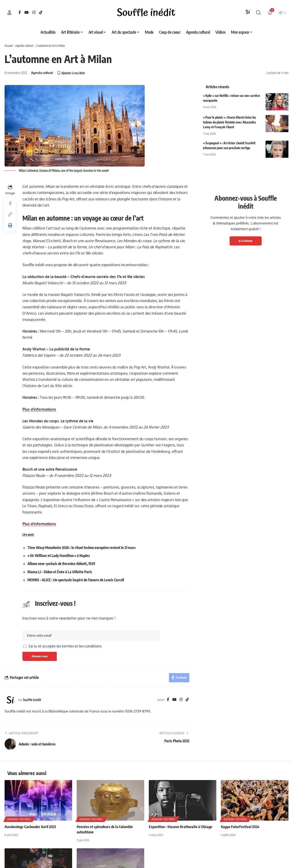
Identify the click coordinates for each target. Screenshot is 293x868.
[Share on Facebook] (10, 203)
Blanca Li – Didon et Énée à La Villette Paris (60, 572)
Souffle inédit (32, 700)
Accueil (9, 46)
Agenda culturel (24, 46)
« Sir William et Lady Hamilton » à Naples (59, 556)
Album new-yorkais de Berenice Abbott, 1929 (61, 564)
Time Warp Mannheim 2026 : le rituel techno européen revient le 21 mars (82, 548)
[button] (9, 13)
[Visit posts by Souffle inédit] (10, 700)
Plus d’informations (39, 409)
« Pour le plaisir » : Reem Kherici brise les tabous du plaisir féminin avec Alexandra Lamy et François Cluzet (230, 122)
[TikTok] (41, 12)
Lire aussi (28, 535)
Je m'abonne (246, 241)
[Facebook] (20, 12)
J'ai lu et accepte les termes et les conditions (65, 646)
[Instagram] (34, 12)
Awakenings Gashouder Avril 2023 (30, 827)
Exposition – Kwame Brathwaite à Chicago (180, 827)
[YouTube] (27, 12)
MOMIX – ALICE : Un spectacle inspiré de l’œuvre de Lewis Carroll (76, 580)
